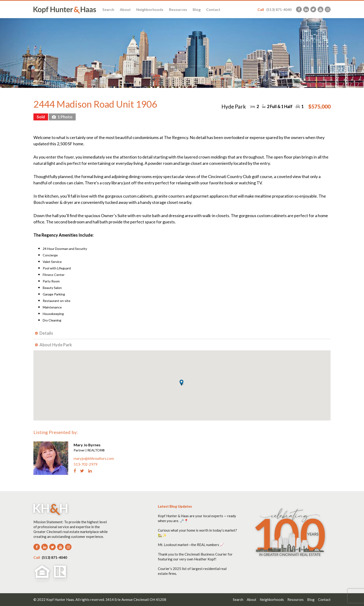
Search (108, 9)
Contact (213, 9)
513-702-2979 (85, 464)
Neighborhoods (150, 9)
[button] (182, 383)
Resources (178, 9)
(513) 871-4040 (275, 9)
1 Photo (65, 117)
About (125, 9)
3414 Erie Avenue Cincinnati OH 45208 (136, 599)
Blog (197, 9)
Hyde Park (234, 106)
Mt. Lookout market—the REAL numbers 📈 (191, 545)
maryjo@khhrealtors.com (94, 458)
